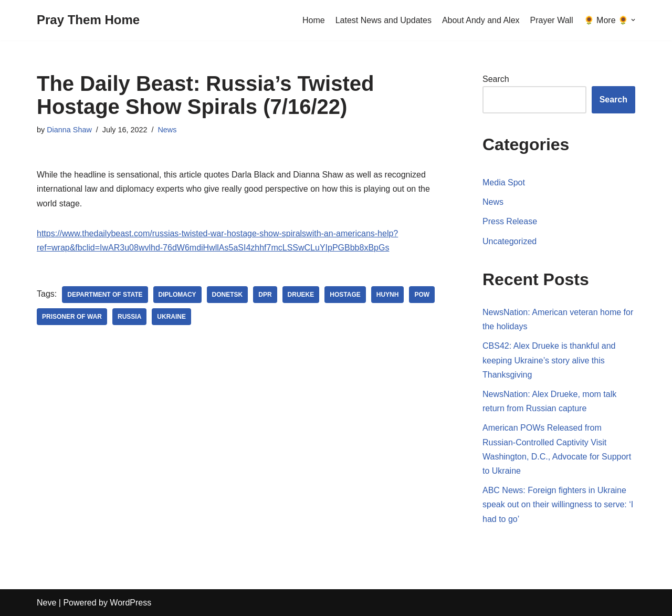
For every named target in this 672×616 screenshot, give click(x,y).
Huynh (388, 295)
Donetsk (228, 295)
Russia (129, 317)
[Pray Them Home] (88, 20)
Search (496, 79)
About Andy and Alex (481, 20)
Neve (46, 603)
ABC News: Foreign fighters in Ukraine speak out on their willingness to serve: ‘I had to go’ (558, 504)
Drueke (301, 295)
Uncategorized (510, 241)
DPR (265, 295)
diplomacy (177, 295)
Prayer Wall (552, 20)
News (167, 130)
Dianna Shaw (69, 130)
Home (314, 20)
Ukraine (171, 317)
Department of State (105, 295)
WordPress (130, 603)
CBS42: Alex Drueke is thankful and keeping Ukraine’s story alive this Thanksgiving (549, 360)
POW (422, 295)
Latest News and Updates (384, 20)
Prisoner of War (72, 317)
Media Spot (504, 182)
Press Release (510, 221)
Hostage (345, 295)
